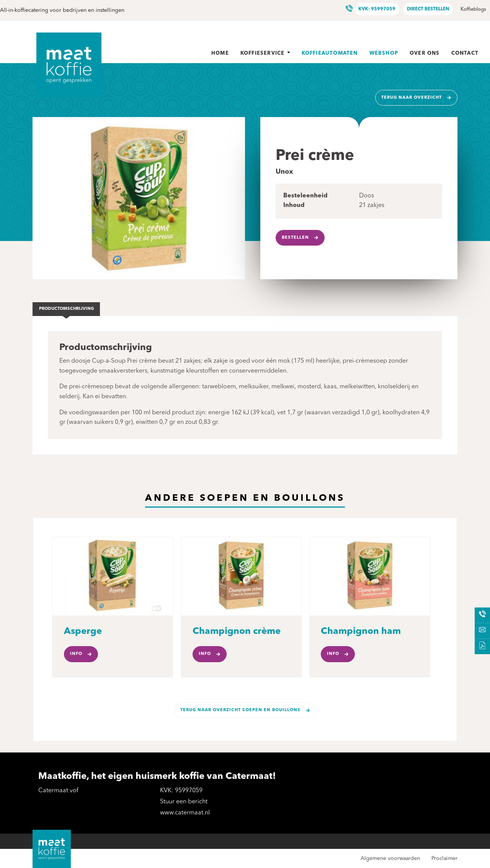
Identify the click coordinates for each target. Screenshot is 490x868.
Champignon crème (237, 632)
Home (220, 53)
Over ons (425, 53)
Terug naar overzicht (412, 98)
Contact (465, 53)
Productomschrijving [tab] (66, 309)
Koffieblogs (473, 9)
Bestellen (295, 238)
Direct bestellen (428, 9)
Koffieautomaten (330, 53)
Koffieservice (265, 53)
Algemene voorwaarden (390, 858)
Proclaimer (444, 858)
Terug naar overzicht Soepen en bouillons (240, 710)
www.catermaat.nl (185, 813)
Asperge (83, 632)
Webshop (384, 53)
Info (76, 654)
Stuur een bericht (184, 802)
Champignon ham (361, 632)
